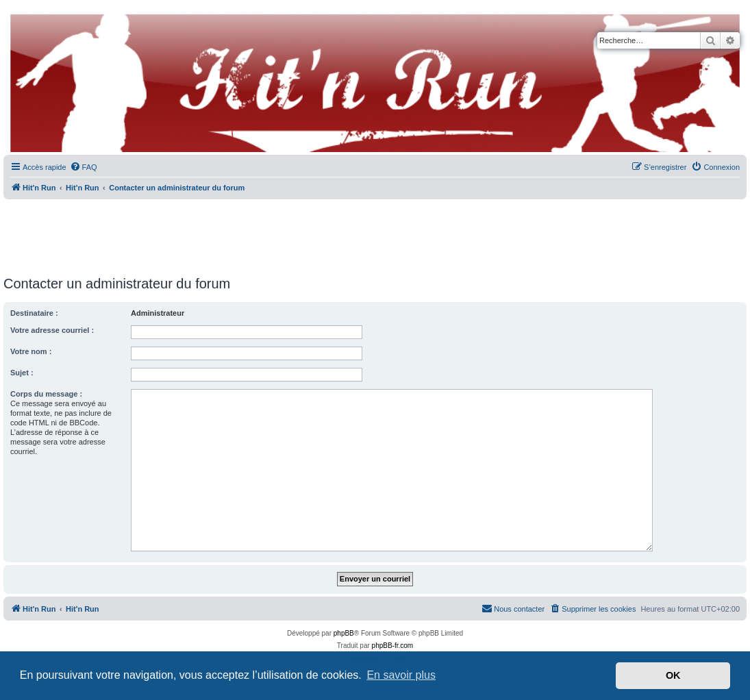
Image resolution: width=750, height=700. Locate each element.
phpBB (344, 633)
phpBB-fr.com (393, 646)
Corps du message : (46, 394)
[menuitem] (84, 167)
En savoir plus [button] (401, 675)
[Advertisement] (375, 233)
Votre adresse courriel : (52, 330)
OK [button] (673, 675)
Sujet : (22, 373)
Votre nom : (31, 351)
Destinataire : (34, 313)
